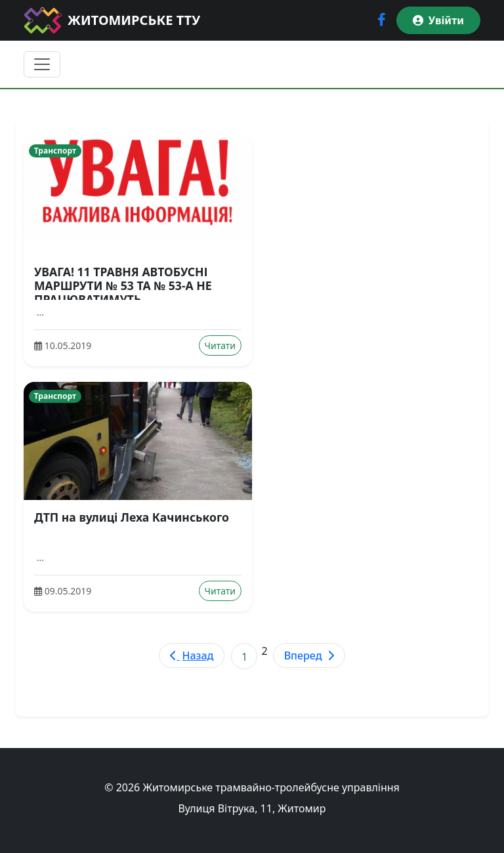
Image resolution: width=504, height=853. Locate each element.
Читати (220, 345)
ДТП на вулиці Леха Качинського (132, 517)
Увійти (438, 20)
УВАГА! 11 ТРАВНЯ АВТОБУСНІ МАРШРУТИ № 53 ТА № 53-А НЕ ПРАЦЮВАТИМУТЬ (123, 285)
